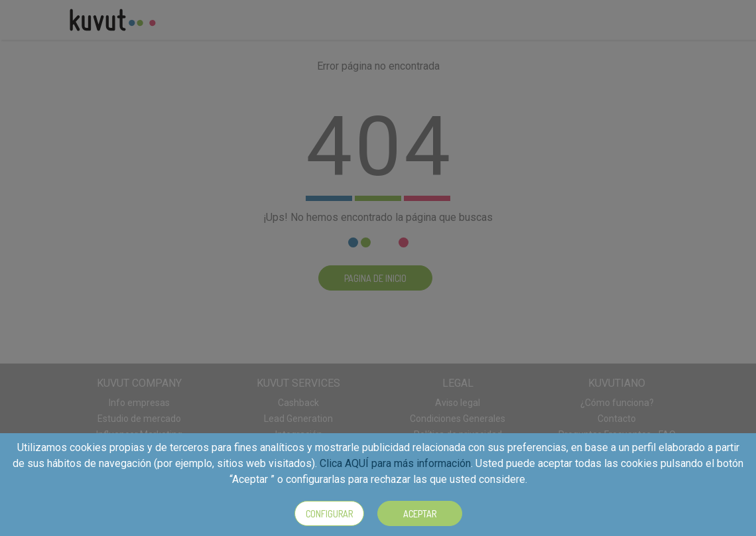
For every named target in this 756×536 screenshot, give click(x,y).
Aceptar (420, 514)
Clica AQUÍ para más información (395, 463)
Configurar (329, 514)
